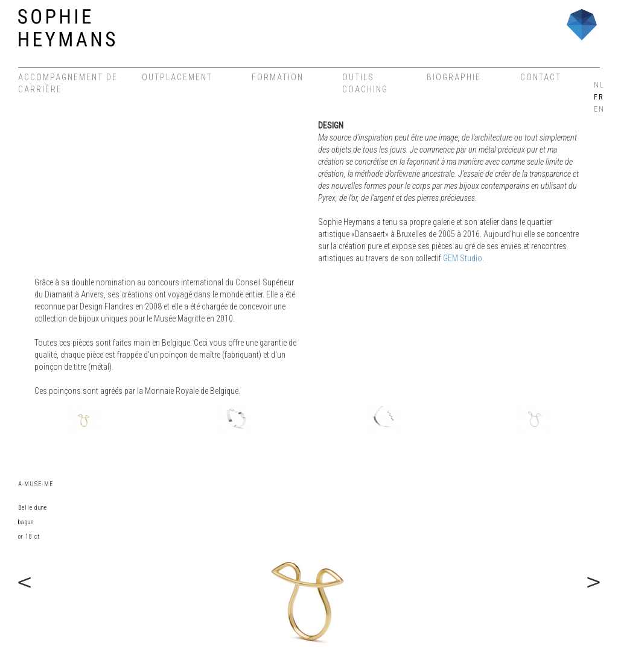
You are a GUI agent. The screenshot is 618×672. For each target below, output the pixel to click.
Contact (541, 77)
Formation (278, 77)
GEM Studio (463, 258)
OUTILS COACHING (365, 83)
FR (598, 97)
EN (598, 109)
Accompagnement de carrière (68, 83)
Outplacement (177, 77)
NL (598, 85)
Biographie (454, 77)
